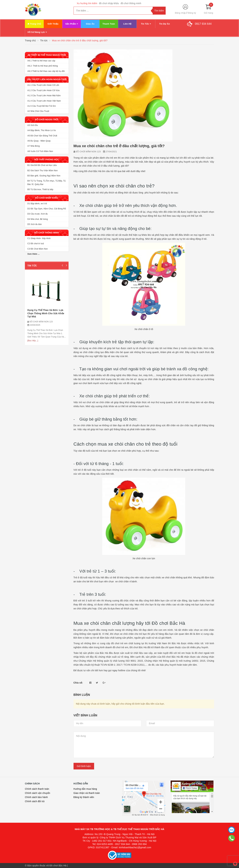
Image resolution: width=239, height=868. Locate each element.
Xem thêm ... (34, 254)
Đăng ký (192, 13)
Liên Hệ (127, 24)
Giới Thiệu (53, 24)
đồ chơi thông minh (131, 3)
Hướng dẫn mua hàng (85, 789)
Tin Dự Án (164, 24)
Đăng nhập (180, 13)
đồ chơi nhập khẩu (109, 3)
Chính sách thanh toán (37, 789)
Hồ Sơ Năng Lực (37, 32)
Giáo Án (90, 24)
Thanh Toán (109, 24)
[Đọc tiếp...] (33, 341)
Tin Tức (146, 24)
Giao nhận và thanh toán (87, 793)
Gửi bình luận (84, 766)
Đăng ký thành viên (84, 797)
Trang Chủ (34, 24)
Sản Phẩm (72, 24)
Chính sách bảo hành (36, 797)
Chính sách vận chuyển (38, 793)
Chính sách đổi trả (35, 801)
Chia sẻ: (78, 683)
